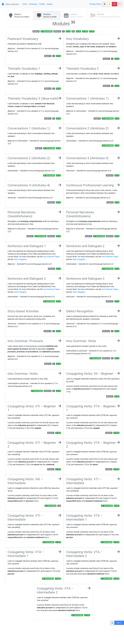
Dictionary (33, 4)
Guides (50, 4)
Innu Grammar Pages (51, 257)
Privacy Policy (95, 4)
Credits (42, 4)
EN (114, 4)
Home (25, 4)
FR (120, 4)
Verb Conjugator (20, 259)
